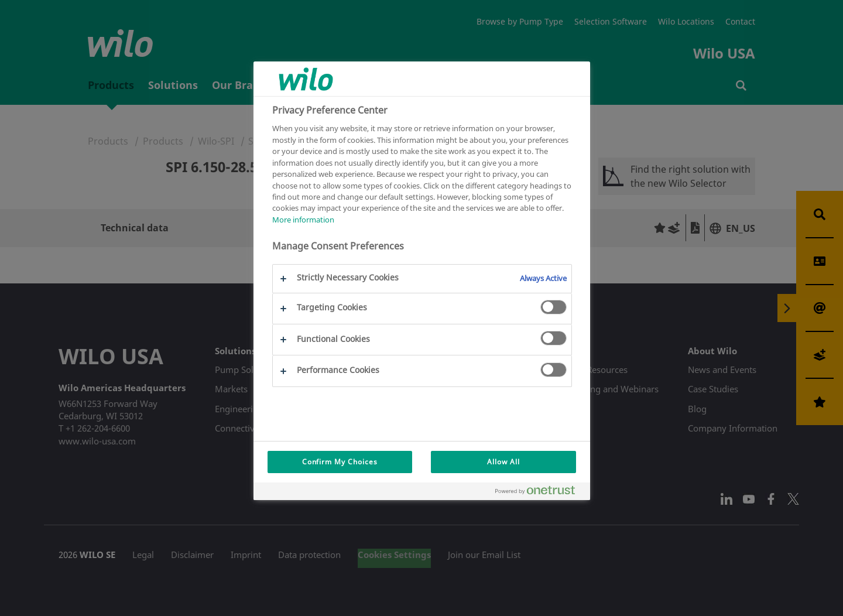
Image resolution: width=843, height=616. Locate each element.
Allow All (503, 462)
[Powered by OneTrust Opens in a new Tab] (540, 493)
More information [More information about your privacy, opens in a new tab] (303, 220)
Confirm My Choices (340, 462)
